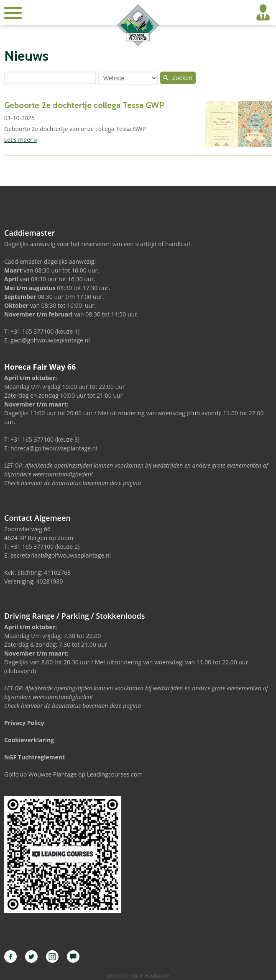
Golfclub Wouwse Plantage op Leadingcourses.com (73, 774)
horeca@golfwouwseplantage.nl (54, 448)
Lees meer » (20, 140)
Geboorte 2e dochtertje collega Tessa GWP (84, 105)
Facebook (10, 957)
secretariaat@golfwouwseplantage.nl (61, 555)
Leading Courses (73, 957)
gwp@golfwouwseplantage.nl (50, 340)
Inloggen (263, 13)
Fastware (157, 976)
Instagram (52, 957)
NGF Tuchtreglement (34, 757)
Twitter (31, 957)
